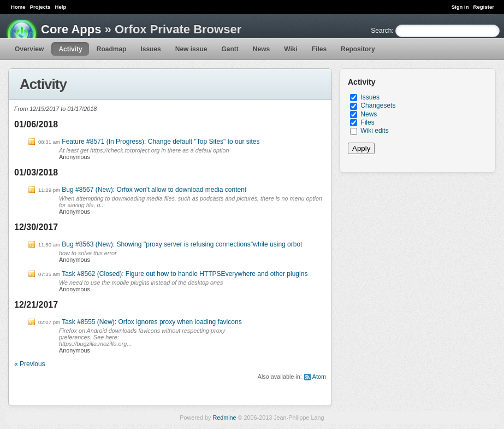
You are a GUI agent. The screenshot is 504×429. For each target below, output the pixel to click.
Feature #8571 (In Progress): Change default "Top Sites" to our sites (161, 142)
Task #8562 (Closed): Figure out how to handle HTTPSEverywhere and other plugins (185, 274)
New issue (191, 49)
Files (319, 49)
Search (381, 31)
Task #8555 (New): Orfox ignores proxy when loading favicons (152, 322)
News (261, 49)
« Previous (30, 364)
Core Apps (71, 29)
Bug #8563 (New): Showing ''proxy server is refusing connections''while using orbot (182, 244)
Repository (358, 49)
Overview (29, 49)
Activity (70, 49)
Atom (319, 377)
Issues (150, 49)
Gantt (230, 49)
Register (484, 7)
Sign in (460, 7)
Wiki (291, 49)
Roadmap (112, 49)
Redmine (224, 418)
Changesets (378, 105)
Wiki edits (374, 131)
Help (61, 7)
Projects (40, 7)
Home (18, 7)
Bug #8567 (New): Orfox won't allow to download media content (154, 190)
